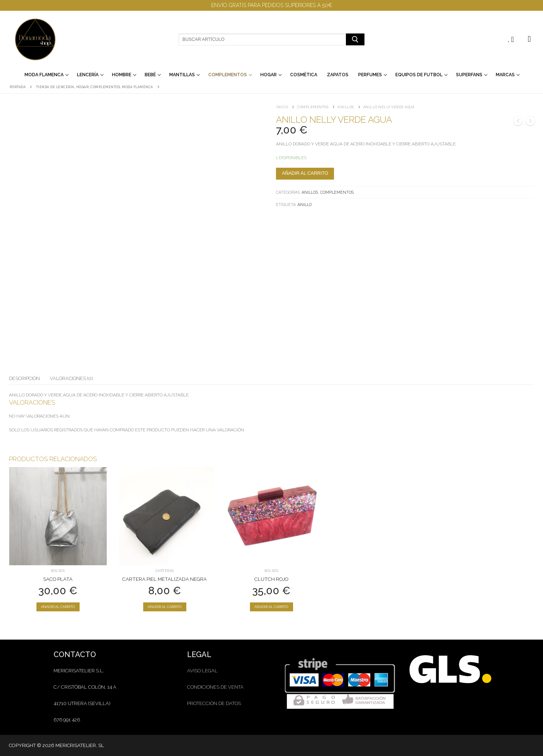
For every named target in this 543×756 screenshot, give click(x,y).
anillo (305, 205)
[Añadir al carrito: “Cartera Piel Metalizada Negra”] (165, 607)
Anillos (346, 107)
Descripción (24, 378)
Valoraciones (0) (71, 378)
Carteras (165, 571)
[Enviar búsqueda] (355, 39)
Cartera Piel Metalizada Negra (165, 579)
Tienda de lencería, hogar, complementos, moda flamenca (95, 87)
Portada (18, 87)
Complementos (313, 107)
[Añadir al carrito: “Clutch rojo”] (271, 607)
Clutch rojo (271, 579)
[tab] (24, 379)
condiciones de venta (215, 687)
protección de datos (214, 703)
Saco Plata (58, 579)
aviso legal (202, 671)
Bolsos (58, 571)
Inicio (282, 107)
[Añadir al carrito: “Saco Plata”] (58, 607)
